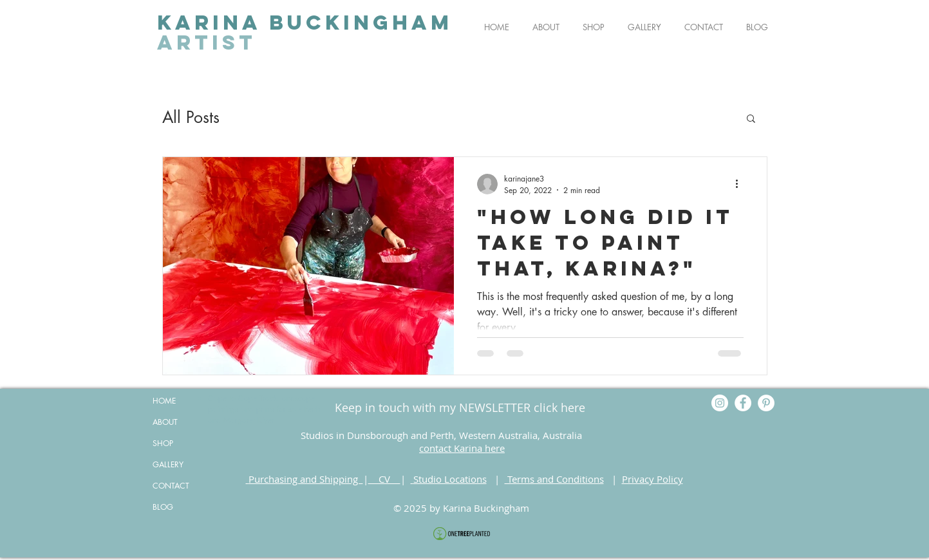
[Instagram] (720, 403)
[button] (751, 119)
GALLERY (168, 464)
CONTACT (171, 486)
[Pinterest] (766, 403)
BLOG (163, 507)
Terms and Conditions (554, 479)
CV (384, 479)
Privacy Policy (652, 479)
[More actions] (742, 184)
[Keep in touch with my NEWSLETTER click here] (460, 408)
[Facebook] (743, 403)
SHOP (163, 443)
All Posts (191, 117)
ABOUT (165, 422)
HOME (164, 401)
